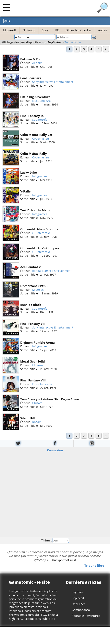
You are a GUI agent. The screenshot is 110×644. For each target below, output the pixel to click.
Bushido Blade (31, 305)
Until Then (79, 604)
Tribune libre (94, 565)
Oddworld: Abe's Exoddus (39, 229)
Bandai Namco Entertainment (52, 271)
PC (57, 30)
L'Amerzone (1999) (34, 286)
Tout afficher (73, 42)
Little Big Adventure (35, 97)
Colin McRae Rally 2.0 (36, 135)
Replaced (78, 598)
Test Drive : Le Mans (35, 210)
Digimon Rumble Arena (37, 342)
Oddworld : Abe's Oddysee (40, 248)
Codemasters (41, 138)
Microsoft (10, 30)
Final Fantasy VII (32, 324)
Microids (38, 290)
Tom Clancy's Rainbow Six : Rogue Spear (50, 399)
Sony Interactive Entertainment (53, 82)
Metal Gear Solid (33, 361)
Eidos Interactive (43, 384)
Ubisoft (37, 403)
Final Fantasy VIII (33, 380)
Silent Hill (28, 418)
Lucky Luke (29, 172)
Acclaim (37, 63)
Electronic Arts (42, 101)
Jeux (7, 21)
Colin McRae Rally (34, 154)
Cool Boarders (31, 78)
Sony (45, 30)
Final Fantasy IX (32, 116)
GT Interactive (41, 233)
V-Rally (25, 191)
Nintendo (29, 30)
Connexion (55, 450)
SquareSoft (40, 120)
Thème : (55, 540)
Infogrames (40, 176)
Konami (37, 422)
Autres (103, 30)
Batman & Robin (32, 59)
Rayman (77, 592)
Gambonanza (81, 610)
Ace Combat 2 (31, 267)
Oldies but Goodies (79, 30)
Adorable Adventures (86, 616)
